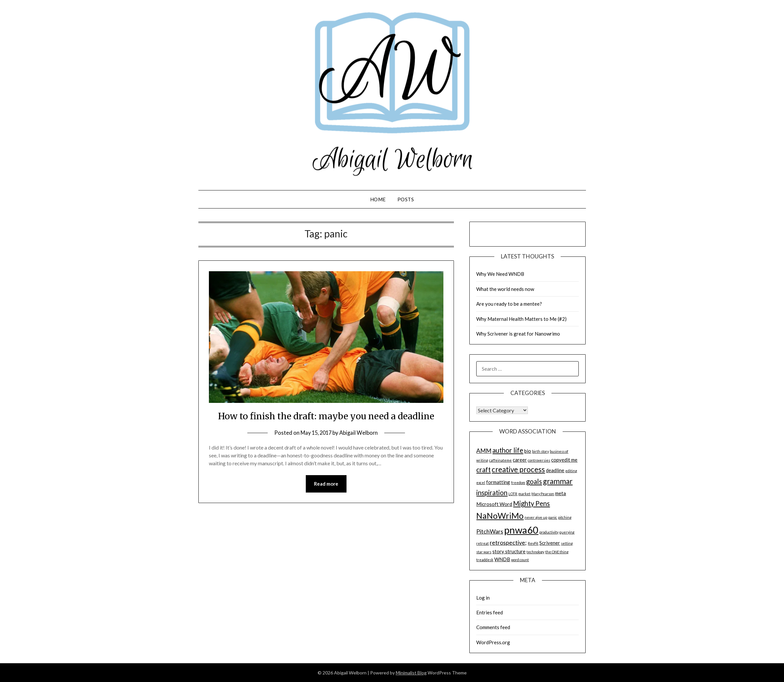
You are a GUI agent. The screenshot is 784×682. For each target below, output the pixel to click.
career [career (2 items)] (520, 460)
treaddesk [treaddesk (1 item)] (485, 560)
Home (378, 199)
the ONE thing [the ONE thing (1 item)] (557, 552)
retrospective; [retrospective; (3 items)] (508, 542)
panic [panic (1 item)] (553, 517)
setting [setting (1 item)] (567, 543)
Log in (483, 598)
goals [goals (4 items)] (534, 481)
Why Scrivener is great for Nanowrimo (518, 334)
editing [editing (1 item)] (571, 471)
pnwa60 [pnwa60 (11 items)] (521, 530)
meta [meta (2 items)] (560, 493)
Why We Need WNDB (500, 274)
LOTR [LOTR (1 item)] (513, 494)
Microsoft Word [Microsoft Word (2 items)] (494, 504)
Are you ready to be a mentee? (509, 304)
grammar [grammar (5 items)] (558, 481)
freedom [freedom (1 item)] (518, 483)
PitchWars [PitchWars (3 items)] (490, 531)
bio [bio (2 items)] (528, 451)
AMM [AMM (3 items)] (484, 451)
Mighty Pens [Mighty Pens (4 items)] (531, 503)
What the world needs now (505, 289)
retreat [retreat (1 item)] (482, 543)
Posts (406, 199)
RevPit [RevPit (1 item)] (533, 543)
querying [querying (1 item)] (567, 532)
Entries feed (490, 612)
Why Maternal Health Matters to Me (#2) (521, 319)
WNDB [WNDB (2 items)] (502, 559)
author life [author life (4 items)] (508, 450)
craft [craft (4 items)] (483, 470)
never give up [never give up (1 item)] (536, 517)
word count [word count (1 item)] (520, 560)
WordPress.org (493, 642)
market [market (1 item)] (524, 494)
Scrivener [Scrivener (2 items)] (550, 543)
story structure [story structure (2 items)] (509, 551)
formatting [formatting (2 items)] (498, 482)
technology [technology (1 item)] (535, 552)
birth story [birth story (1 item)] (540, 451)
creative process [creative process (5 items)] (518, 469)
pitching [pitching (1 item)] (565, 517)
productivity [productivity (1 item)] (549, 532)
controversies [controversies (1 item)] (539, 460)
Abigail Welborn (360, 447)
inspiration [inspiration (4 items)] (492, 493)
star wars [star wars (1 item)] (484, 552)
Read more (326, 499)
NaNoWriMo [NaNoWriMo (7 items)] (500, 516)
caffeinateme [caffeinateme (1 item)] (500, 460)
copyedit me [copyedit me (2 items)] (564, 460)
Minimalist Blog (411, 673)
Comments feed (493, 627)
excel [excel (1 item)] (481, 483)
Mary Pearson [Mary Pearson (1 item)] (543, 494)
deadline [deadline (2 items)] (555, 470)
